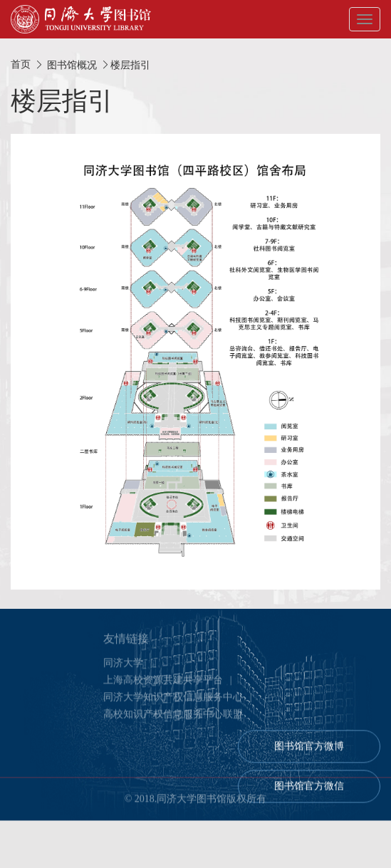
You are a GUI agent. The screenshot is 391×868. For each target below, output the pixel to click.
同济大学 (123, 665)
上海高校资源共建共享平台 (163, 683)
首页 (21, 64)
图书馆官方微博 (309, 749)
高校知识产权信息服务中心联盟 (173, 717)
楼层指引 (130, 65)
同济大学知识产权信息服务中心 (173, 700)
